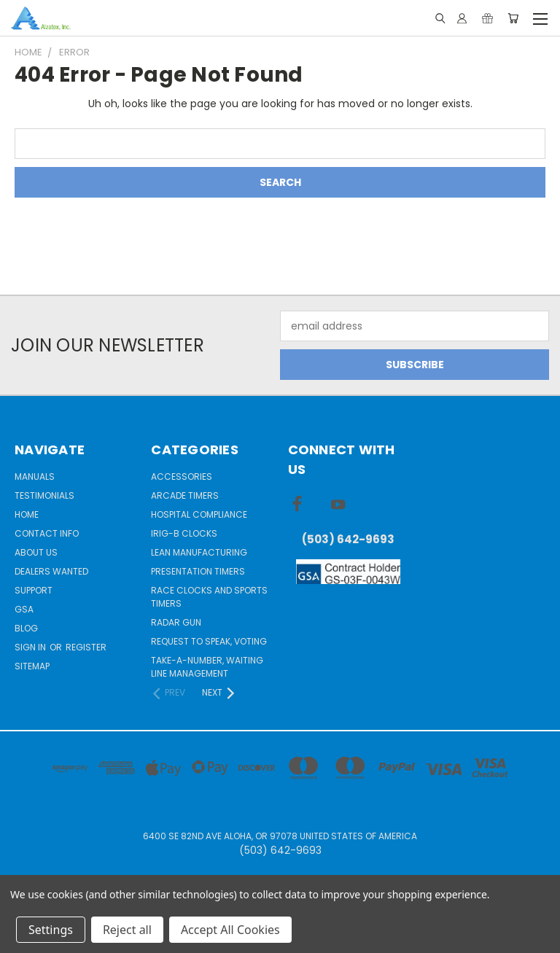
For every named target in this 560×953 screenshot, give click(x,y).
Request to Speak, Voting (209, 641)
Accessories (182, 476)
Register (86, 647)
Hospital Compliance (199, 514)
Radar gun (176, 622)
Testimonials (44, 495)
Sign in (31, 647)
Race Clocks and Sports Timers (209, 597)
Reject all (127, 930)
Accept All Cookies (230, 930)
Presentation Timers (198, 571)
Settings (51, 930)
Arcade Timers (185, 495)
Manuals (35, 476)
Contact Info (47, 533)
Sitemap (32, 666)
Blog (26, 628)
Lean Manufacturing (199, 552)
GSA (24, 609)
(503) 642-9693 (348, 539)
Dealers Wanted (51, 571)
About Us (36, 552)
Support (34, 590)
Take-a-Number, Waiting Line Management (207, 667)
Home (27, 514)
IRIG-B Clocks (184, 533)
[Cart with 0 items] (513, 18)
